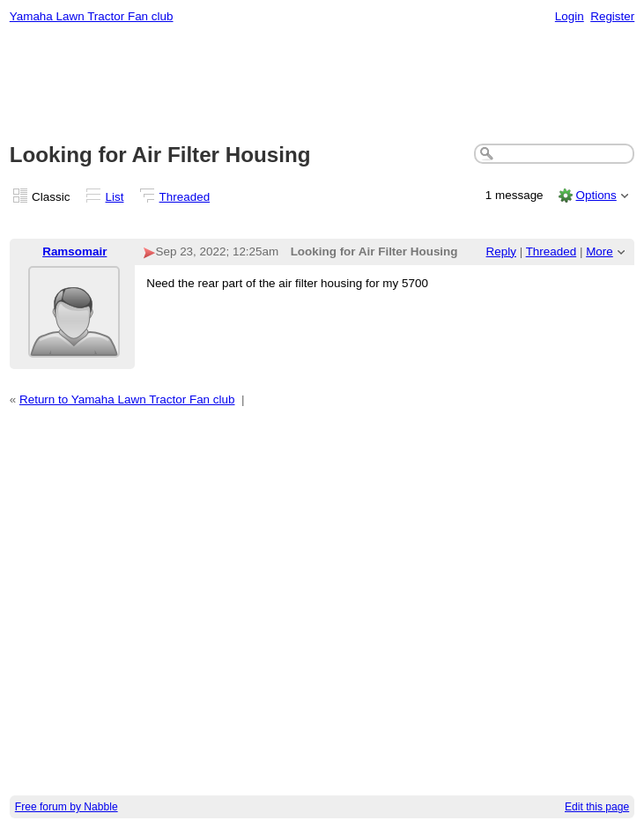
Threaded (185, 197)
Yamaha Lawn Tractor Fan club (92, 16)
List (115, 197)
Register (612, 16)
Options (596, 195)
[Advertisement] (322, 85)
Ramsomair (74, 251)
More (600, 251)
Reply (501, 251)
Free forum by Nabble (67, 807)
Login (570, 16)
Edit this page (597, 807)
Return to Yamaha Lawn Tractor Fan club (127, 399)
